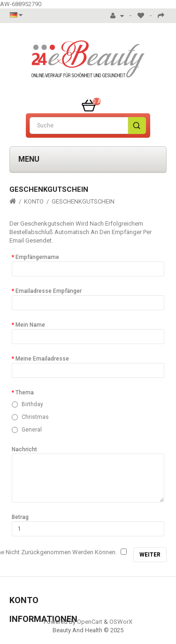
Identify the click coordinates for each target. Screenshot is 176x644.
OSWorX (121, 622)
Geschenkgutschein (83, 201)
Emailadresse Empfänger (49, 291)
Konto (34, 201)
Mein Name (30, 325)
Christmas (35, 417)
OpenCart (90, 622)
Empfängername (37, 257)
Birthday (32, 404)
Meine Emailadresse (42, 359)
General (32, 430)
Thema (25, 393)
